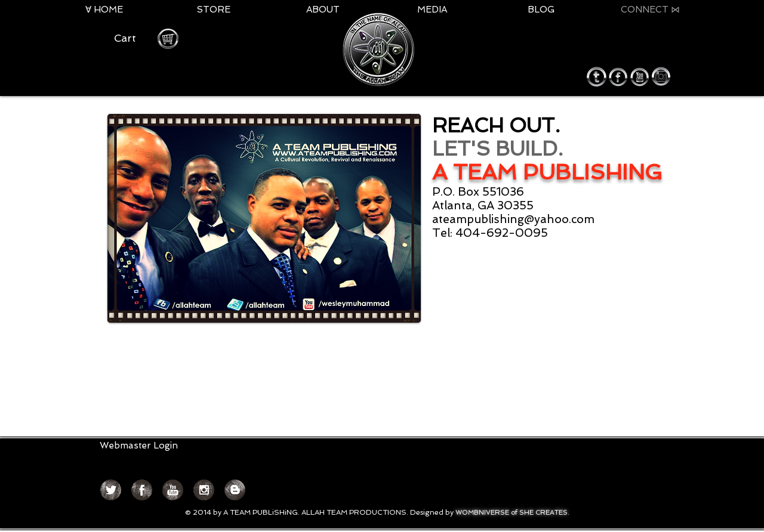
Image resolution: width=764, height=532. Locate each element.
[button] (131, 38)
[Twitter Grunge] (111, 490)
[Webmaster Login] (138, 446)
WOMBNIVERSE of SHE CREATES (512, 513)
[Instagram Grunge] (204, 490)
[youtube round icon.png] (640, 77)
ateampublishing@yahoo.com (513, 219)
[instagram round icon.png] (661, 77)
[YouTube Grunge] (173, 490)
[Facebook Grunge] (142, 490)
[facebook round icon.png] (618, 77)
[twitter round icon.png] (597, 77)
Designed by (433, 512)
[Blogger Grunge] (235, 490)
